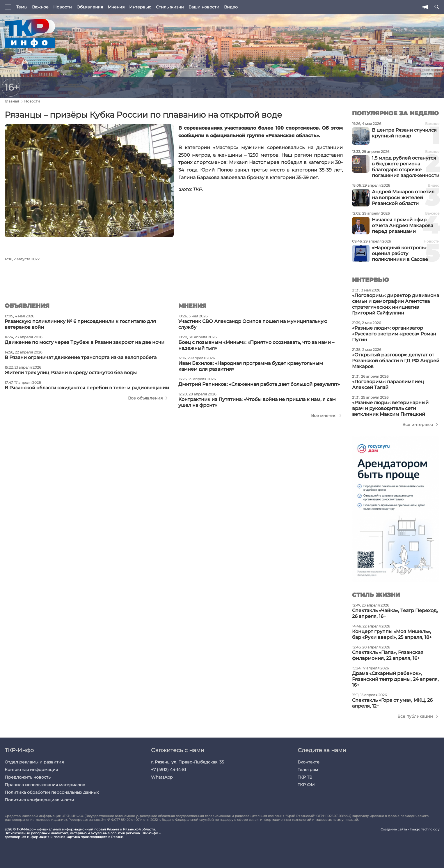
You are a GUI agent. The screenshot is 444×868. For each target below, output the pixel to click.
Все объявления (145, 398)
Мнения (116, 7)
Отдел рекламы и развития (34, 762)
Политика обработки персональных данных (52, 792)
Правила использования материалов (45, 785)
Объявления (90, 7)
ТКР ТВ (305, 777)
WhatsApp (162, 777)
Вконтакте (309, 762)
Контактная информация (31, 770)
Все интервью (418, 425)
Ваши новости (204, 7)
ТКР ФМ (306, 785)
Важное (40, 7)
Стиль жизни (170, 7)
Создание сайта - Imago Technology (410, 829)
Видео (231, 7)
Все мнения (324, 416)
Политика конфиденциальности (39, 800)
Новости (63, 7)
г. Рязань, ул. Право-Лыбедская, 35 (188, 762)
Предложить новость (28, 777)
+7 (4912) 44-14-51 (168, 770)
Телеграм (308, 770)
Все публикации (415, 716)
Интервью (140, 7)
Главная (12, 101)
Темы (22, 7)
